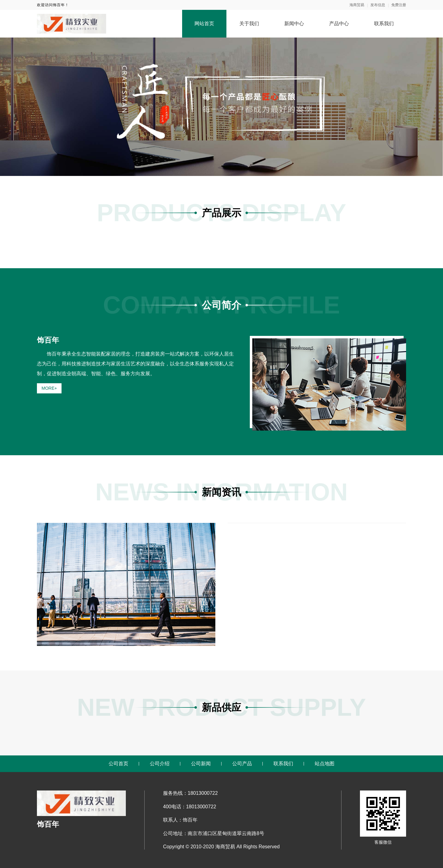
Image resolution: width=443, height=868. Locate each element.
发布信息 (378, 5)
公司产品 (242, 764)
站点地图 (325, 764)
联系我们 (384, 24)
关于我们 (249, 24)
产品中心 (339, 24)
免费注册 (399, 5)
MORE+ (49, 388)
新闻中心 (294, 24)
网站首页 (204, 24)
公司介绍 (160, 764)
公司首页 (118, 764)
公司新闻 (201, 764)
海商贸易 (357, 5)
